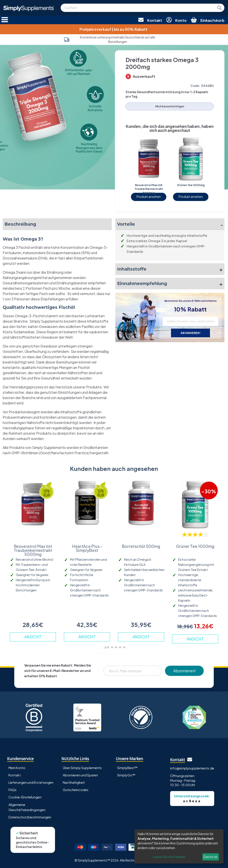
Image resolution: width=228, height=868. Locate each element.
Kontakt (15, 775)
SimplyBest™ (127, 768)
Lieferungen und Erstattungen (31, 782)
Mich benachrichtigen (170, 106)
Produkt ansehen (149, 197)
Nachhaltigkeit (74, 782)
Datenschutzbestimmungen (30, 817)
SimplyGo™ (126, 775)
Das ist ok (211, 857)
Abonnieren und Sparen (80, 775)
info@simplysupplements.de (192, 768)
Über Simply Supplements (82, 768)
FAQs (12, 790)
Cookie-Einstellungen (25, 797)
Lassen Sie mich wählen (169, 857)
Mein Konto (17, 768)
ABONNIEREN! (190, 333)
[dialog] (179, 846)
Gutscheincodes (76, 790)
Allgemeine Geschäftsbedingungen (27, 807)
